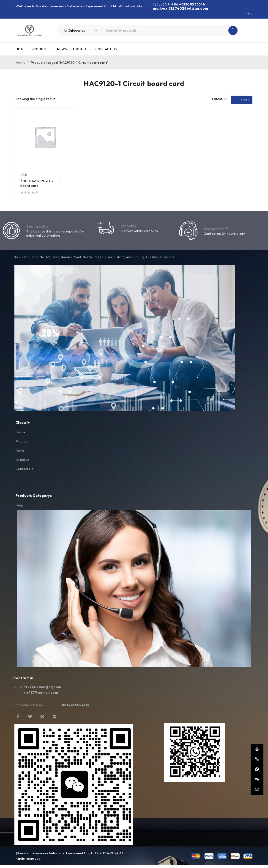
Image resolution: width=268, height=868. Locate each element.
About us (23, 462)
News (20, 453)
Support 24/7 (216, 230)
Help (249, 13)
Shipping (129, 227)
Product (22, 444)
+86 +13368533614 (188, 4)
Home (21, 62)
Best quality (38, 228)
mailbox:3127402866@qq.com (180, 8)
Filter (245, 99)
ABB (24, 175)
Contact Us (24, 471)
